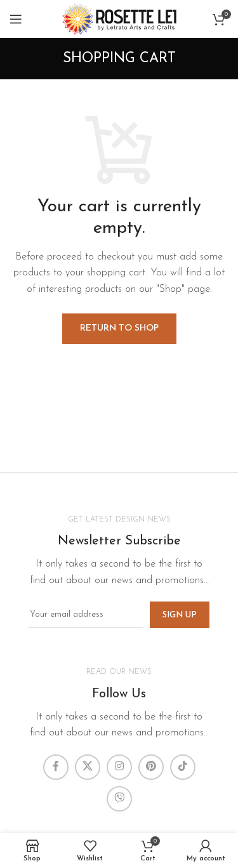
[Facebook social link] (56, 767)
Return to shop (119, 328)
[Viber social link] (119, 799)
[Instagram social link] (119, 767)
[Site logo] (119, 18)
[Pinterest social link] (151, 767)
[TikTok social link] (183, 767)
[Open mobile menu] (16, 19)
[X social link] (88, 767)
